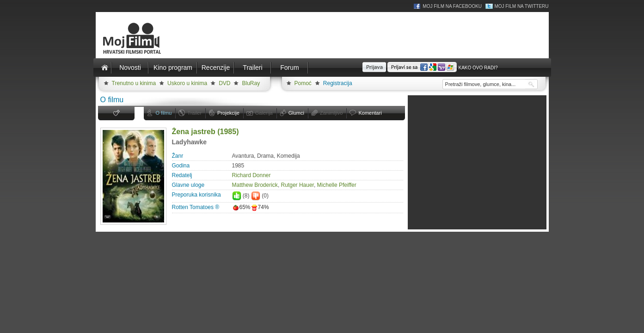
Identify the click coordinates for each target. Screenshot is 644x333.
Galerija (264, 113)
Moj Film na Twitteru (521, 6)
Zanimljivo (331, 113)
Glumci (296, 113)
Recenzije (216, 68)
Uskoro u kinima (187, 83)
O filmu (164, 113)
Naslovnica (105, 68)
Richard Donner (251, 175)
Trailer (194, 113)
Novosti (130, 68)
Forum (289, 68)
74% (260, 207)
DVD (224, 83)
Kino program (173, 68)
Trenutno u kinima (134, 83)
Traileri (252, 68)
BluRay (251, 83)
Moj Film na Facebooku (452, 6)
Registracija (338, 83)
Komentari (370, 113)
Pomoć (303, 83)
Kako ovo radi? (478, 68)
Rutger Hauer (297, 185)
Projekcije (228, 113)
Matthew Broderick (255, 185)
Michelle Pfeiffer (337, 185)
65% (241, 207)
